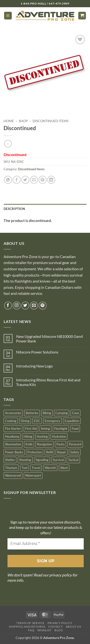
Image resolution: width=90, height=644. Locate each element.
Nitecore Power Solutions (37, 352)
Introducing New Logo (34, 366)
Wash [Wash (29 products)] (64, 468)
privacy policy (60, 575)
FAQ (31, 630)
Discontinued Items (51, 121)
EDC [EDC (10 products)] (37, 421)
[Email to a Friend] (34, 180)
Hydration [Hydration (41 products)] (59, 436)
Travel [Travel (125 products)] (36, 468)
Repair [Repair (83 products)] (62, 452)
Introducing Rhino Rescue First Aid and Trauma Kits (48, 382)
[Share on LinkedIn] (51, 180)
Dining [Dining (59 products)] (25, 421)
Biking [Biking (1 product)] (47, 413)
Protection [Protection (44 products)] (35, 452)
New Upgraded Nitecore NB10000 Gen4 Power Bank (49, 339)
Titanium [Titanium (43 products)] (11, 468)
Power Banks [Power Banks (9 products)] (14, 452)
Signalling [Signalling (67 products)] (42, 460)
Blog (59, 630)
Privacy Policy (60, 623)
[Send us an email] (34, 306)
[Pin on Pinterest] (43, 180)
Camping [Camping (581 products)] (62, 413)
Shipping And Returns (27, 627)
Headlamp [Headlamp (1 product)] (12, 436)
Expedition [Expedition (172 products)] (72, 421)
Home (9, 121)
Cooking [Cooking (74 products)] (11, 421)
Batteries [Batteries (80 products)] (32, 413)
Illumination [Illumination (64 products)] (13, 444)
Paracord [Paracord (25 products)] (75, 444)
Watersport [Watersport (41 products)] (33, 475)
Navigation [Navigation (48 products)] (45, 444)
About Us (73, 627)
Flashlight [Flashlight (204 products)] (61, 429)
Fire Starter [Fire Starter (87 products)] (13, 429)
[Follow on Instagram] (17, 306)
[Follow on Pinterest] (43, 306)
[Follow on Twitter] (25, 306)
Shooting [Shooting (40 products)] (25, 460)
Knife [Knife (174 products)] (29, 444)
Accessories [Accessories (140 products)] (13, 413)
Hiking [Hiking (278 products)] (28, 436)
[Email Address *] (46, 544)
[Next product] (8, 144)
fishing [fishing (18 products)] (45, 429)
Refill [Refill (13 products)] (49, 452)
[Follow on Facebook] (8, 306)
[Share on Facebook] (17, 180)
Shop (23, 121)
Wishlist (45, 630)
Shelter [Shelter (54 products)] (10, 460)
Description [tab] (14, 209)
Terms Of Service (30, 623)
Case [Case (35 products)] (75, 413)
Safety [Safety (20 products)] (75, 452)
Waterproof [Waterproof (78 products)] (13, 475)
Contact (55, 627)
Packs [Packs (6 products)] (60, 444)
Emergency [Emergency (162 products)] (52, 421)
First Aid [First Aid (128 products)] (31, 429)
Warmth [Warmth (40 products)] (50, 468)
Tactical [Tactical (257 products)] (73, 460)
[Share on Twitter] (25, 180)
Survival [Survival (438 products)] (58, 460)
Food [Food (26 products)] (75, 429)
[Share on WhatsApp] (8, 180)
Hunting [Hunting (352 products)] (42, 436)
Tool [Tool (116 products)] (24, 468)
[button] (8, 16)
